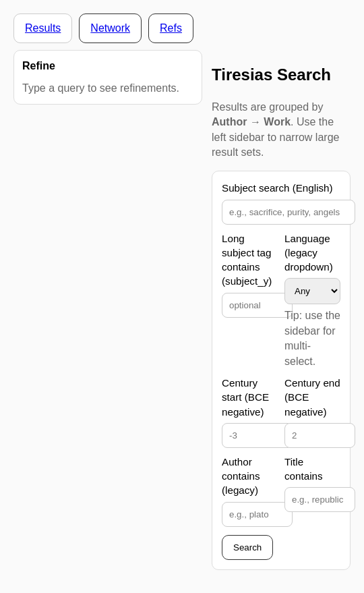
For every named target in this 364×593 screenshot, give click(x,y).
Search (247, 547)
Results (43, 28)
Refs (171, 28)
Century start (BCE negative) (245, 397)
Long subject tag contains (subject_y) (247, 260)
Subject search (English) (277, 188)
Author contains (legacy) (241, 476)
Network (110, 28)
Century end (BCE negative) (312, 397)
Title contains (304, 469)
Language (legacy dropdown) (309, 253)
